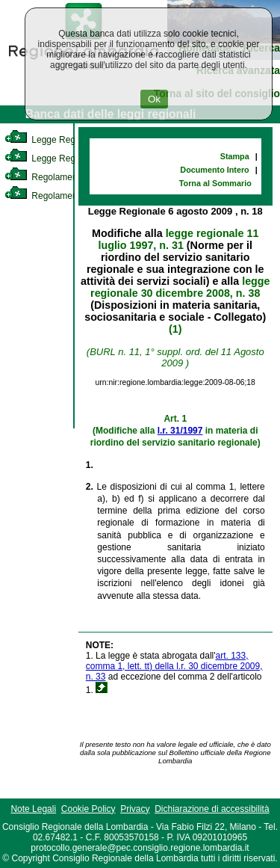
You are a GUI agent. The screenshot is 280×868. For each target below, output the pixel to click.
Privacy (135, 809)
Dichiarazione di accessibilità (212, 809)
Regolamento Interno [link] (60, 177)
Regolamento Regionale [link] (66, 196)
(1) (175, 329)
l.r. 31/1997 (180, 431)
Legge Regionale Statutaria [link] (72, 158)
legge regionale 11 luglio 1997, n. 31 (178, 239)
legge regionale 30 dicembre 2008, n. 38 (180, 287)
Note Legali (33, 809)
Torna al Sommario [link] (215, 183)
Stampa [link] (235, 156)
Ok (154, 99)
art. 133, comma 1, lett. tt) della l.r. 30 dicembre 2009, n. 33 (174, 666)
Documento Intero (214, 170)
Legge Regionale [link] (52, 140)
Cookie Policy (88, 809)
